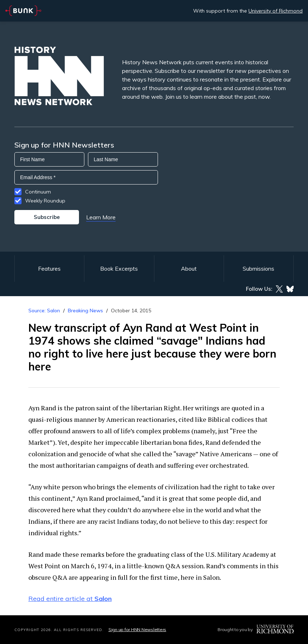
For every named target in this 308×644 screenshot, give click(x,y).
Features (49, 269)
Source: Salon (44, 311)
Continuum (38, 192)
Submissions (258, 269)
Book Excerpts (119, 269)
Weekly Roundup (45, 201)
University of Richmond (276, 11)
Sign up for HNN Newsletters (137, 629)
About (189, 269)
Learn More (101, 217)
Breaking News (85, 311)
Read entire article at (70, 599)
